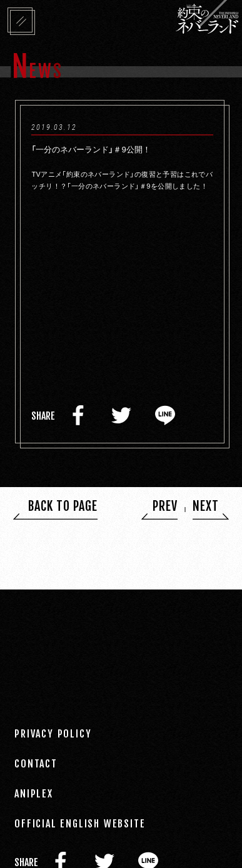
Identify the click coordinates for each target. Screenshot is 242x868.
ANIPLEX (34, 793)
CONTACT (36, 763)
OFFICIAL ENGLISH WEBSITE (80, 823)
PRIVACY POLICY (53, 733)
